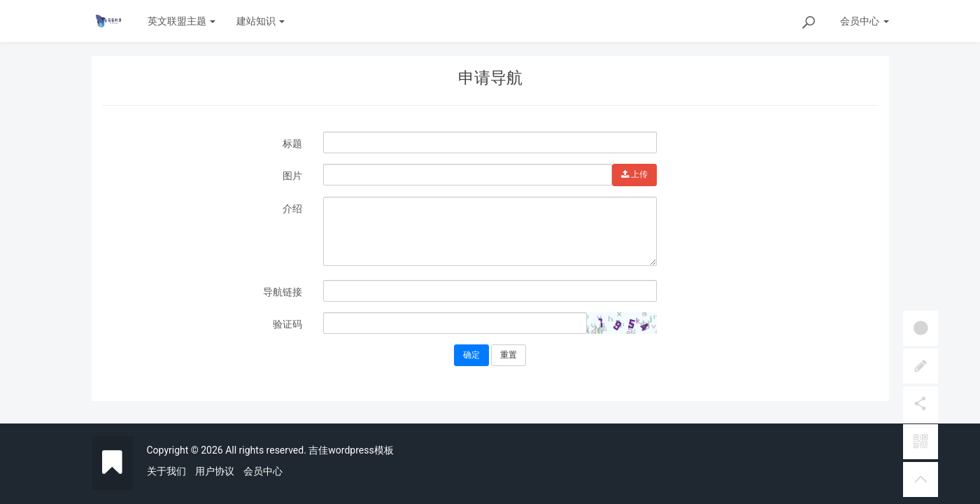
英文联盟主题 (182, 21)
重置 (509, 355)
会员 (864, 21)
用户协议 (215, 471)
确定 (471, 355)
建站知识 (261, 21)
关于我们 (166, 471)
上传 (634, 174)
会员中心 (263, 471)
